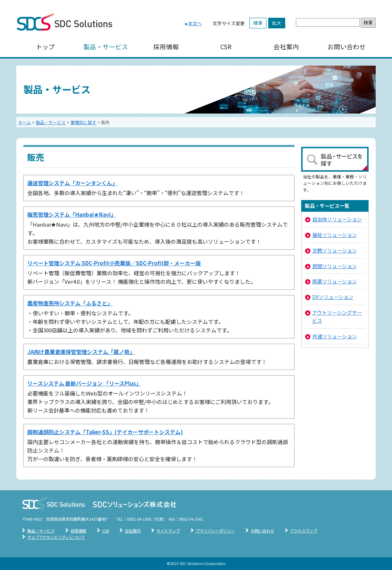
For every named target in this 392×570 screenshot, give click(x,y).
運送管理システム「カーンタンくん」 (72, 183)
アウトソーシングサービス (337, 316)
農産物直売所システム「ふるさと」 (70, 303)
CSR (226, 47)
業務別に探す (83, 122)
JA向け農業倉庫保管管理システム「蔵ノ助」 (81, 352)
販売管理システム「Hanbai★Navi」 (72, 214)
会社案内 (286, 47)
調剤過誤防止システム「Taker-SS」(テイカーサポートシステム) (105, 432)
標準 (258, 23)
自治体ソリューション (337, 219)
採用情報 (166, 47)
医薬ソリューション (335, 281)
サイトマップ (168, 531)
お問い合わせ (347, 47)
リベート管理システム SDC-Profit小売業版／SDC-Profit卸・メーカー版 (114, 263)
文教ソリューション (335, 250)
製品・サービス (106, 47)
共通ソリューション (335, 336)
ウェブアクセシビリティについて (56, 537)
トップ (45, 47)
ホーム (24, 122)
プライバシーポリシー (215, 531)
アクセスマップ (304, 531)
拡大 (277, 23)
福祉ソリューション (335, 235)
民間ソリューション (335, 266)
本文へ (195, 23)
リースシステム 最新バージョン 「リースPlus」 (84, 383)
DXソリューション (333, 297)
